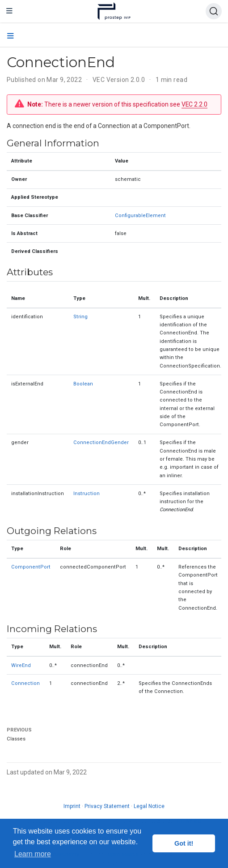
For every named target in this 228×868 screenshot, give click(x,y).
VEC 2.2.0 (194, 104)
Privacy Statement (107, 806)
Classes (16, 739)
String (80, 317)
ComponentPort (31, 567)
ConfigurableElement (140, 216)
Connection (25, 683)
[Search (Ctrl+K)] (214, 11)
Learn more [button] (33, 854)
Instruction (87, 494)
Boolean (83, 384)
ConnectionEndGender (101, 443)
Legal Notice (149, 806)
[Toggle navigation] (9, 11)
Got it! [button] (184, 843)
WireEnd (21, 665)
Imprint (72, 806)
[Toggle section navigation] (11, 36)
